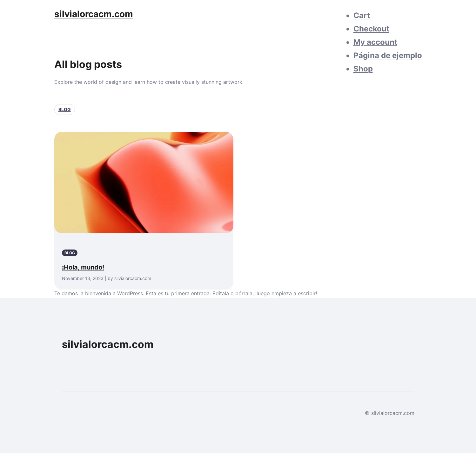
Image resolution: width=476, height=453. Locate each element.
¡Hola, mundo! (83, 267)
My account (375, 42)
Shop (363, 69)
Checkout (371, 29)
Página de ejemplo (388, 55)
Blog (65, 109)
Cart (362, 15)
